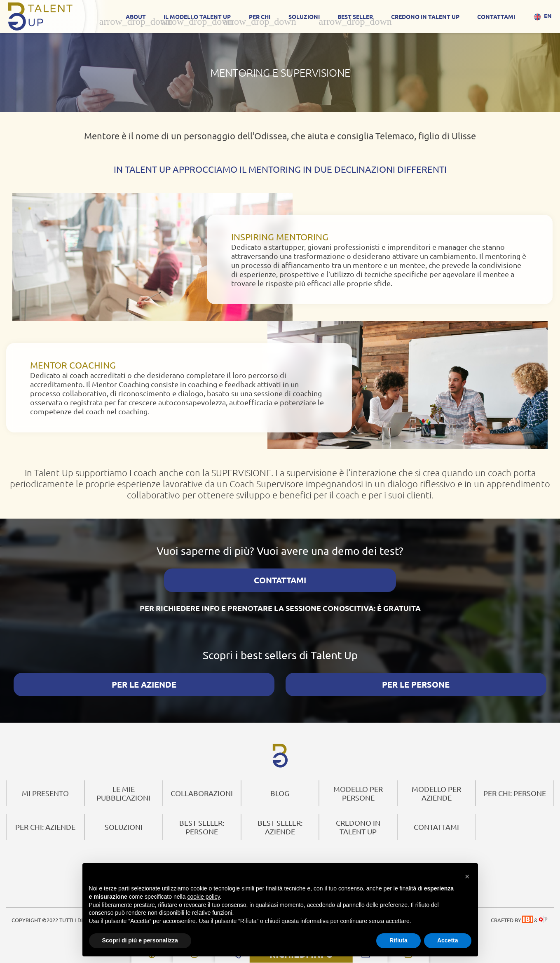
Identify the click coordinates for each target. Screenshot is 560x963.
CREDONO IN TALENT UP (425, 16)
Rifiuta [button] (398, 940)
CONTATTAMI (496, 16)
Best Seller (355, 16)
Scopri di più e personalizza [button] (140, 940)
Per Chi (260, 16)
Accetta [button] (448, 940)
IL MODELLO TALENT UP (197, 16)
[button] (467, 875)
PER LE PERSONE (416, 674)
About (136, 16)
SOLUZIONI (304, 16)
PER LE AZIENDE (144, 674)
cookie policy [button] (203, 897)
